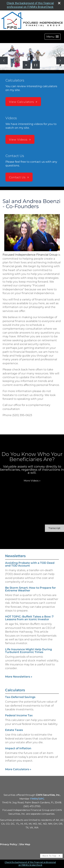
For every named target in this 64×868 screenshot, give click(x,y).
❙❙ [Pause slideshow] (36, 65)
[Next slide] (60, 60)
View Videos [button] (18, 140)
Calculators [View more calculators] (15, 690)
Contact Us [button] (17, 177)
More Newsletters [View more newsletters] (19, 677)
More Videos (32, 481)
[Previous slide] (4, 60)
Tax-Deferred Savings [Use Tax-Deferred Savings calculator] (20, 697)
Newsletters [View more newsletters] (15, 556)
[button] (53, 37)
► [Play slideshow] (27, 65)
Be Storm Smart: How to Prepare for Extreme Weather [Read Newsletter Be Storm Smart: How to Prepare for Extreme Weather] (30, 589)
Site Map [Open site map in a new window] (25, 844)
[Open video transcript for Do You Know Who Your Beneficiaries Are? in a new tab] (54, 528)
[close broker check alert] (59, 3)
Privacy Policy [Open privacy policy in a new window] (9, 844)
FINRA (34, 799)
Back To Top (51, 856)
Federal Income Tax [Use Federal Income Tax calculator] (19, 715)
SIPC (41, 799)
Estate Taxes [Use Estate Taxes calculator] (14, 730)
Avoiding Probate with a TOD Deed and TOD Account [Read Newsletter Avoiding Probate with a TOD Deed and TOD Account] (30, 564)
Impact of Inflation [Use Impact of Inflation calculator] (18, 748)
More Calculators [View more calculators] (18, 769)
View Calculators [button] (22, 102)
